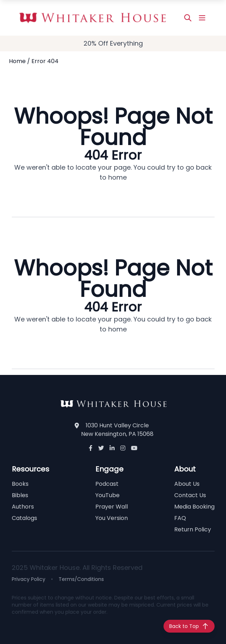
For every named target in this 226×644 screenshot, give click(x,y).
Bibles (20, 495)
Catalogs (24, 518)
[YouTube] (134, 448)
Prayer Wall (112, 507)
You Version (112, 518)
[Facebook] (91, 448)
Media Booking (194, 507)
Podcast (107, 484)
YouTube (107, 495)
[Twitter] (101, 448)
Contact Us (190, 495)
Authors (23, 507)
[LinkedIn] (112, 448)
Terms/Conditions (81, 579)
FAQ (180, 518)
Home (17, 61)
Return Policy (193, 529)
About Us (187, 484)
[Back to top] (189, 626)
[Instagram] (123, 448)
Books (20, 484)
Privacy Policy (29, 579)
